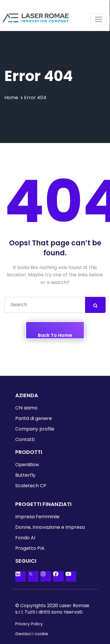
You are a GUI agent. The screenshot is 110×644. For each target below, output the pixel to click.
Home (11, 98)
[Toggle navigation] (99, 19)
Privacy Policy (29, 624)
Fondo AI (25, 538)
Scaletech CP (31, 486)
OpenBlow (27, 465)
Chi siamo (26, 408)
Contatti (25, 439)
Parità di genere (34, 418)
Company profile (35, 429)
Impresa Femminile (37, 517)
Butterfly (25, 475)
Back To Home (55, 335)
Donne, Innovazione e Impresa (50, 527)
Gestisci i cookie (32, 634)
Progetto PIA (30, 548)
